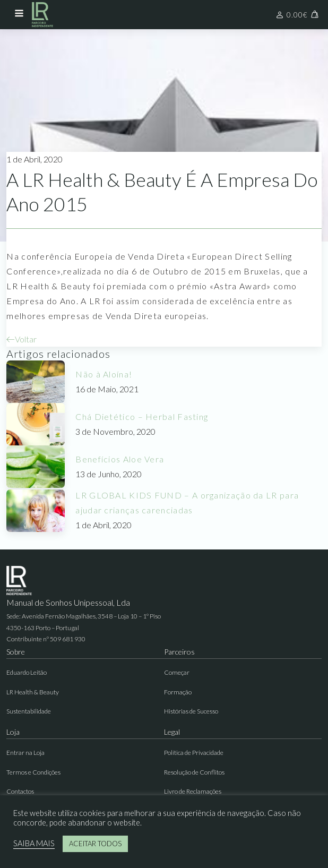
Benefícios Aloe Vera (120, 459)
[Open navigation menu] (19, 14)
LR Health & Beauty (33, 692)
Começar (177, 672)
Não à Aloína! (104, 374)
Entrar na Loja (25, 753)
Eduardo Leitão (27, 672)
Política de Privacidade (194, 753)
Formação (178, 692)
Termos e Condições (33, 772)
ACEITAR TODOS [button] (95, 844)
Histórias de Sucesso (191, 711)
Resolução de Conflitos (194, 772)
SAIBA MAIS (34, 843)
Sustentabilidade (29, 711)
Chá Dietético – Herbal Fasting (142, 416)
